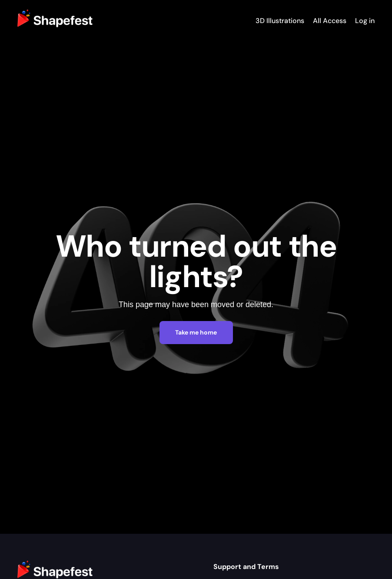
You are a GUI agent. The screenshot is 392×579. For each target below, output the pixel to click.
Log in (365, 21)
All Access (330, 21)
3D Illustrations (280, 21)
